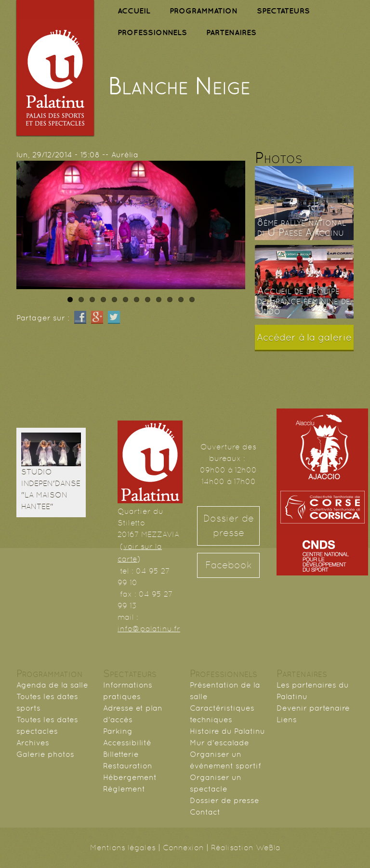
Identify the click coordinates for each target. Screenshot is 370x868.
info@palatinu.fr (149, 629)
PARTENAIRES (231, 32)
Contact (205, 812)
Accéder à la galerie (304, 337)
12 (192, 300)
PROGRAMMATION (204, 11)
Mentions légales (123, 848)
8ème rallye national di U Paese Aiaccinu (302, 227)
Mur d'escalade (219, 743)
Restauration (128, 766)
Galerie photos (45, 754)
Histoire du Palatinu (227, 731)
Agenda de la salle (52, 685)
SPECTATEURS (283, 11)
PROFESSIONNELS (152, 32)
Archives (33, 743)
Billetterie (121, 754)
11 (181, 300)
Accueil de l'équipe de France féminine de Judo (304, 301)
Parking (118, 731)
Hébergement (130, 777)
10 (170, 300)
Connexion (183, 848)
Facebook (229, 565)
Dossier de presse (229, 526)
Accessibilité (127, 743)
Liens (287, 720)
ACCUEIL (134, 11)
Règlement (124, 789)
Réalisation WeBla (246, 848)
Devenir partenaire (313, 708)
